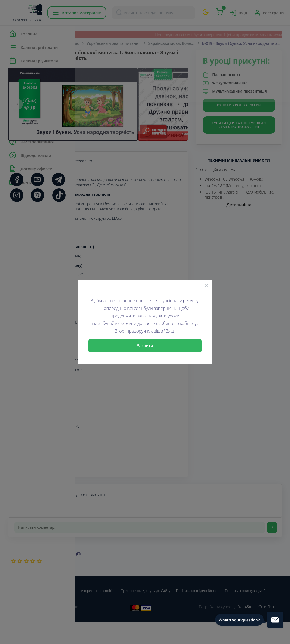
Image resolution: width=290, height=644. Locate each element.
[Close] (206, 286)
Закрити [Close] (145, 346)
